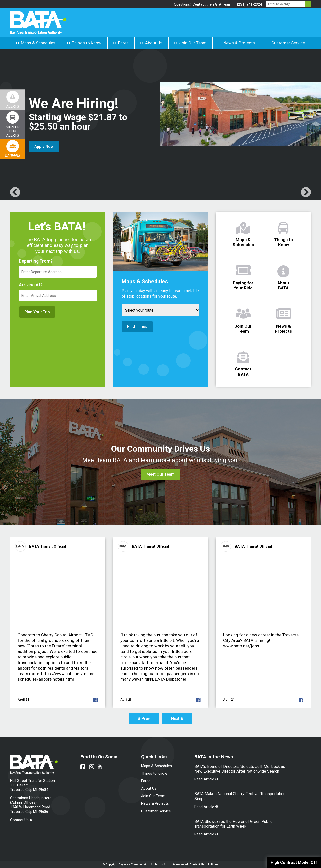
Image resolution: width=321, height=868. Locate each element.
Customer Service (288, 43)
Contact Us (19, 820)
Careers (13, 156)
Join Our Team (193, 43)
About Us (154, 43)
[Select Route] (160, 310)
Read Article (204, 779)
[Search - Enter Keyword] (288, 4)
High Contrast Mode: (294, 863)
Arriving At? (31, 285)
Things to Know (87, 43)
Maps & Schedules (38, 43)
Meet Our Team (160, 474)
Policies (213, 865)
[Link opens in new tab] (13, 124)
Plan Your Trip (37, 312)
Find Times (137, 326)
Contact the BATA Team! (212, 4)
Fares (123, 43)
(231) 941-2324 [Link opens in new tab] (249, 4)
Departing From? (36, 261)
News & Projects (239, 43)
